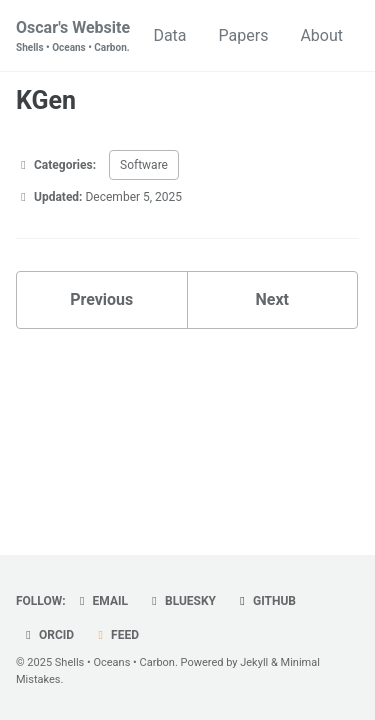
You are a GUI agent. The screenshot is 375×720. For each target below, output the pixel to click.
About (321, 35)
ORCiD (47, 635)
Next (272, 299)
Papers (244, 35)
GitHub (265, 601)
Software (144, 165)
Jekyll (254, 662)
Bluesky (181, 601)
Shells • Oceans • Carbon (115, 662)
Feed (116, 635)
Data (169, 35)
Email (101, 601)
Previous (101, 299)
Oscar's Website (73, 36)
